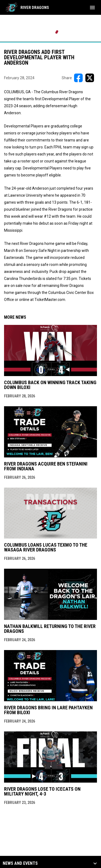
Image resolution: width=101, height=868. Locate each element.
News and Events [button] (20, 863)
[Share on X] (90, 78)
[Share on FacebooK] (78, 78)
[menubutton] (92, 8)
